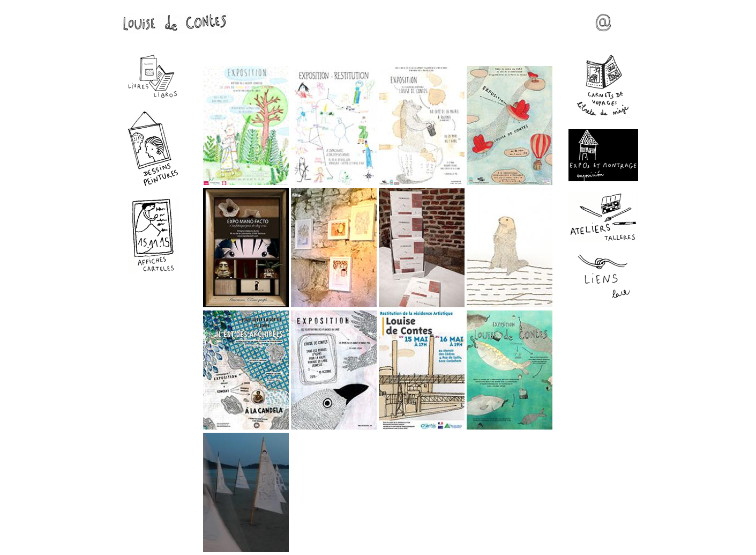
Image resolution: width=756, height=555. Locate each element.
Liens (603, 277)
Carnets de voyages (603, 86)
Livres (153, 77)
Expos (603, 155)
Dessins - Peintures (153, 148)
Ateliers (603, 217)
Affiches (153, 235)
